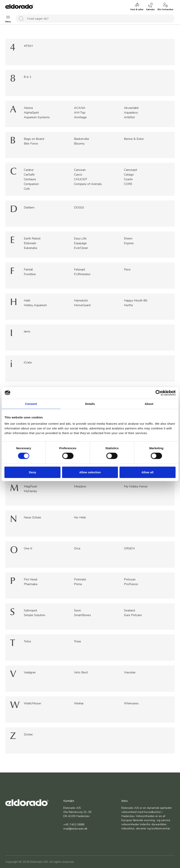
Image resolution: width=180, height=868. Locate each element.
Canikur (29, 170)
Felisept (80, 270)
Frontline (30, 274)
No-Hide (80, 517)
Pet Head (30, 579)
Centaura (30, 179)
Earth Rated (32, 239)
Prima (78, 584)
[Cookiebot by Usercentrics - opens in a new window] (158, 393)
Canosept (131, 170)
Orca (77, 548)
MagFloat (30, 486)
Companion (31, 184)
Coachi (128, 179)
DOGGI (79, 208)
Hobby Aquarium (35, 305)
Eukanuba (30, 248)
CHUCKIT (81, 179)
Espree (129, 243)
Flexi (127, 270)
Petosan (130, 579)
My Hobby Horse (136, 486)
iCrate (28, 363)
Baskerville (82, 139)
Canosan (80, 170)
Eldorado (30, 243)
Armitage (80, 117)
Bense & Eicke (134, 139)
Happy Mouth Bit (136, 301)
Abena (28, 108)
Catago (129, 175)
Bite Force (31, 144)
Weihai (79, 703)
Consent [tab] (31, 404)
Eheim (128, 239)
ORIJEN (129, 548)
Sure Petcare (133, 615)
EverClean (81, 248)
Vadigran (30, 672)
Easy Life (80, 239)
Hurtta (128, 305)
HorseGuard (82, 305)
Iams (27, 332)
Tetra (27, 641)
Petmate (80, 579)
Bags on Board (34, 139)
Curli (27, 189)
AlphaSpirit (31, 113)
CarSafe (29, 175)
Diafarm (29, 208)
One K (28, 548)
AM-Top (80, 113)
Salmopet (30, 610)
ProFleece (131, 584)
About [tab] (149, 404)
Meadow (80, 486)
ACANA (80, 108)
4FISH (28, 46)
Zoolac (28, 734)
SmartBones (83, 615)
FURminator (82, 274)
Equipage (80, 243)
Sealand (129, 610)
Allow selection (90, 472)
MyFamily (30, 491)
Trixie (78, 641)
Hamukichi (81, 301)
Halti (27, 301)
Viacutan (130, 672)
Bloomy (79, 144)
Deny (33, 472)
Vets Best (81, 672)
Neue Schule (32, 517)
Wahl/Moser (32, 703)
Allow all (147, 472)
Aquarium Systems (37, 117)
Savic (78, 610)
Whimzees (131, 703)
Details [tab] (90, 404)
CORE (128, 184)
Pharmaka (31, 584)
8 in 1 (28, 77)
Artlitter (129, 117)
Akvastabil (131, 108)
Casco (78, 175)
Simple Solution (35, 615)
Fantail (28, 270)
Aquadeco (131, 113)
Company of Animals (88, 184)
